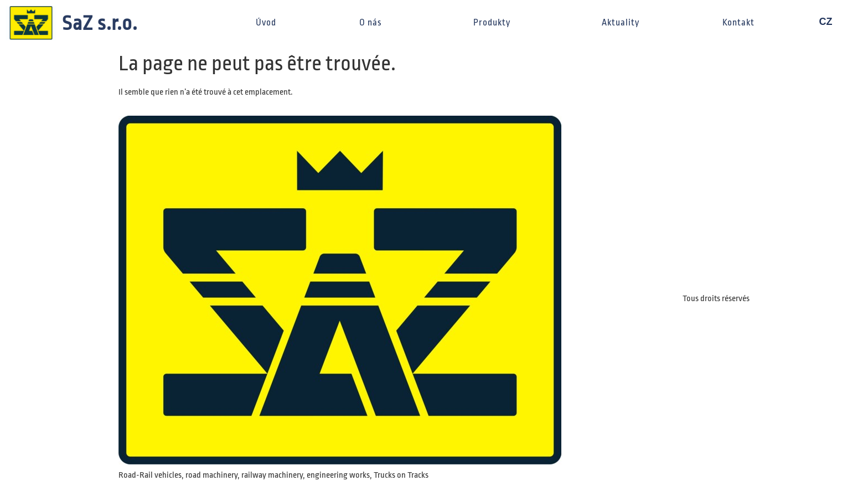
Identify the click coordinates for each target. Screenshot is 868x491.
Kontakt (738, 23)
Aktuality (621, 23)
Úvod (266, 23)
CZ (831, 22)
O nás (375, 23)
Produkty (496, 23)
